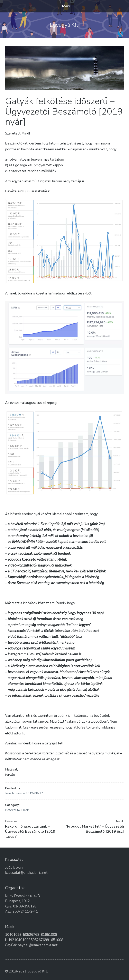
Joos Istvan (13, 793)
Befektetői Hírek (17, 810)
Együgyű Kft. (65, 25)
